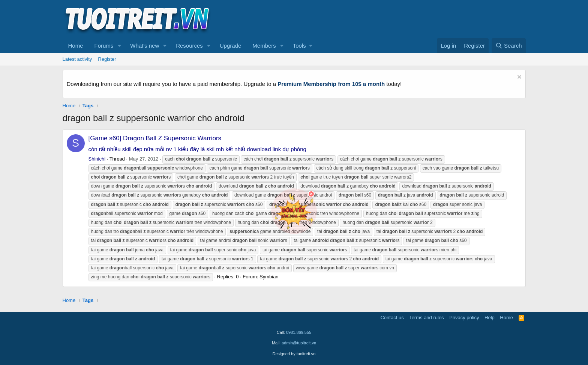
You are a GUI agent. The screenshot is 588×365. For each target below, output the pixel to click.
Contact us (392, 318)
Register (107, 59)
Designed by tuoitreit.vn (294, 354)
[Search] (509, 46)
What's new (145, 46)
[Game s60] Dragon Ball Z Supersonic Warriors (155, 138)
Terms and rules (426, 318)
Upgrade (231, 46)
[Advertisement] (389, 19)
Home (76, 46)
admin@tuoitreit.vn (299, 343)
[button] (119, 46)
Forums (104, 46)
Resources (189, 46)
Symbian (269, 277)
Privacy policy (464, 318)
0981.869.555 (299, 332)
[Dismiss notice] (518, 78)
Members (264, 46)
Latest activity (77, 59)
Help (490, 318)
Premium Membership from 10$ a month (331, 84)
